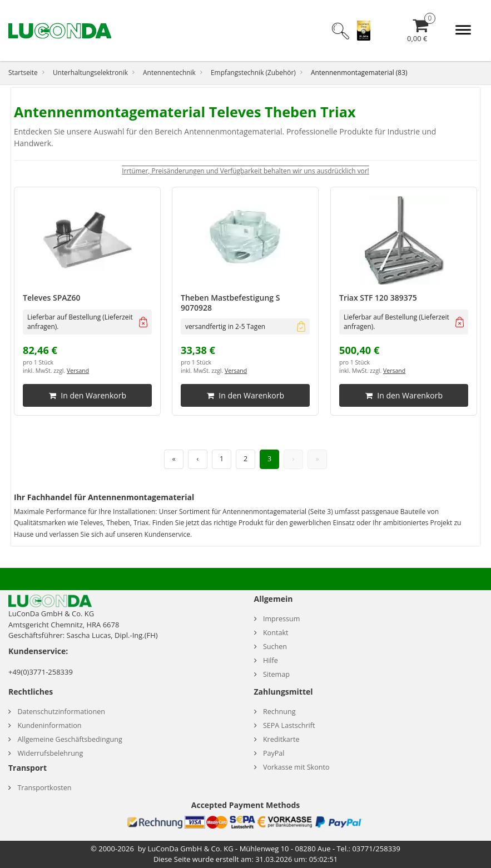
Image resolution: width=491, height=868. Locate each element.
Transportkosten (44, 788)
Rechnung (279, 712)
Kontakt (276, 633)
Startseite (23, 72)
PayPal (274, 753)
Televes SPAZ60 (52, 298)
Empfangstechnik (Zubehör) (253, 72)
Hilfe (271, 660)
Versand (78, 371)
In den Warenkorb (87, 396)
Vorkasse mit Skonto (296, 767)
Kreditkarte (281, 739)
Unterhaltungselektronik (90, 72)
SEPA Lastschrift (289, 725)
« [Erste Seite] (173, 459)
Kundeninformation (49, 725)
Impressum (282, 619)
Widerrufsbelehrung (50, 753)
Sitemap (276, 674)
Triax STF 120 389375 (378, 298)
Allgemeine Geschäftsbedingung (70, 739)
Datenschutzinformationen (61, 712)
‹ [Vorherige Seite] (198, 459)
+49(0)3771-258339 (41, 672)
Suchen (275, 647)
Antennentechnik (169, 72)
